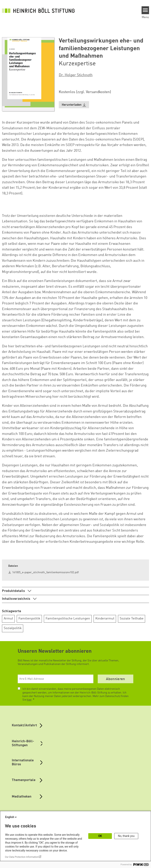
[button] (74, 105)
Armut (8, 619)
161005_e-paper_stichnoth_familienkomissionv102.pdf (45, 572)
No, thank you (126, 836)
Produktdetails (14, 591)
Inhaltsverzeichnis (17, 599)
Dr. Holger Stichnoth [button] (76, 75)
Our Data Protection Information (22, 857)
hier (29, 700)
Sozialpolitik (13, 628)
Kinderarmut (105, 619)
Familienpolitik (29, 619)
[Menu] (145, 10)
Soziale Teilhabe (132, 619)
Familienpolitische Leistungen (68, 619)
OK (100, 836)
